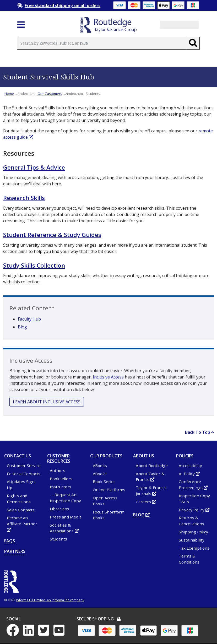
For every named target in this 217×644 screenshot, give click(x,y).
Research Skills (24, 198)
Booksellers (61, 479)
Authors (58, 470)
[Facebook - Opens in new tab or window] (14, 633)
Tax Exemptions (194, 548)
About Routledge (152, 466)
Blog (22, 327)
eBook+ (100, 474)
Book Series (104, 481)
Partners (15, 551)
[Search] (193, 43)
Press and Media (66, 517)
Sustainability (192, 540)
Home (9, 94)
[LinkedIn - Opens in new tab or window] (30, 633)
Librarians (59, 509)
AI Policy (189, 474)
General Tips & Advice (34, 167)
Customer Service (24, 466)
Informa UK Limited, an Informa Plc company (50, 600)
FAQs (10, 541)
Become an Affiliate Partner (22, 524)
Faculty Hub (29, 319)
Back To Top (199, 432)
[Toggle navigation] (21, 26)
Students (58, 539)
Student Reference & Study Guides (52, 235)
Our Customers (50, 94)
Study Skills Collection (34, 265)
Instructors (61, 487)
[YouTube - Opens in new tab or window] (61, 633)
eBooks (100, 466)
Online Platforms (109, 490)
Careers (146, 502)
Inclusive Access (108, 377)
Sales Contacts (21, 510)
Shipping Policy (193, 532)
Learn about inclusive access (47, 402)
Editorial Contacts (24, 474)
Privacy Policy (194, 510)
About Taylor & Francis (150, 477)
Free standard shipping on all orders (63, 6)
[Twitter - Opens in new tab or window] (45, 633)
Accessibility (190, 466)
